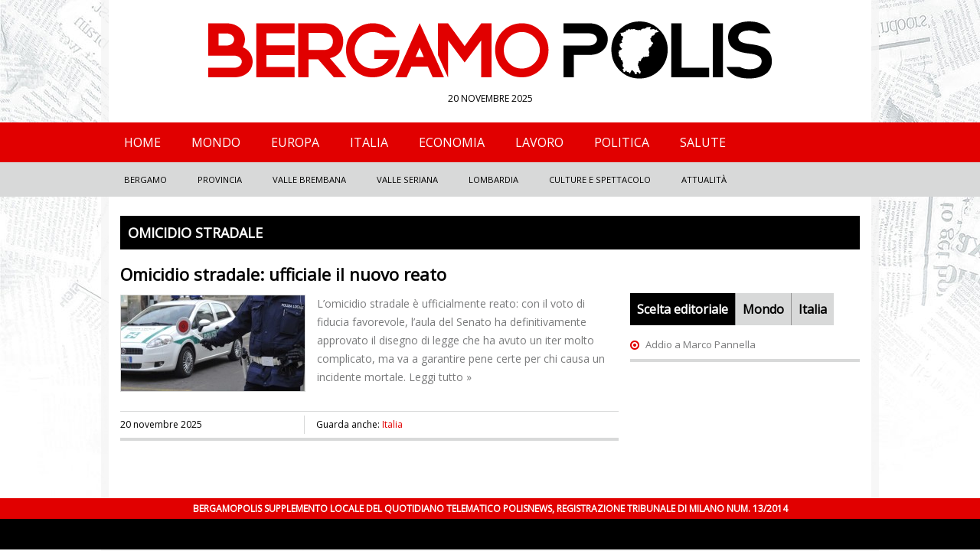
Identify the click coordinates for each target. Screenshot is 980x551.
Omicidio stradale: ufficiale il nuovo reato (283, 274)
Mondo (216, 142)
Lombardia (493, 179)
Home (142, 142)
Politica (622, 142)
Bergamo (145, 179)
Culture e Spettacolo (600, 179)
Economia (452, 142)
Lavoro (539, 142)
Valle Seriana (407, 179)
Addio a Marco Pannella (701, 344)
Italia (369, 142)
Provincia (220, 179)
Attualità (704, 179)
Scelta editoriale (683, 309)
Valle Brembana (309, 179)
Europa (295, 142)
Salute (703, 142)
